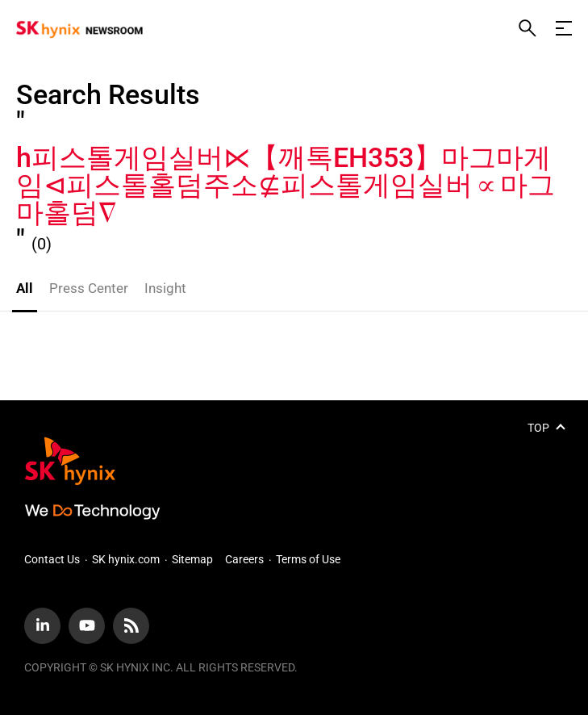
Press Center (89, 288)
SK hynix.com (126, 559)
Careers (244, 559)
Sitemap (192, 559)
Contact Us (52, 559)
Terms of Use (308, 559)
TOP (538, 428)
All (25, 288)
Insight (165, 288)
